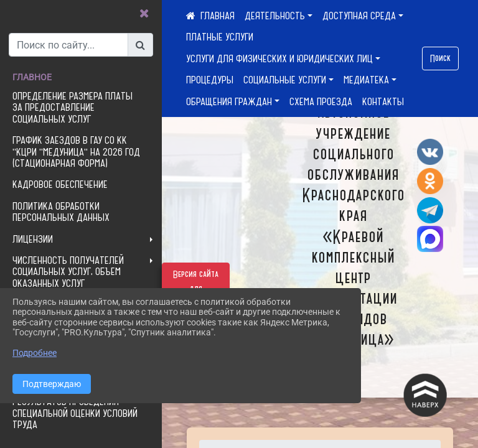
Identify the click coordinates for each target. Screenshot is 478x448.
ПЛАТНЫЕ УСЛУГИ (220, 37)
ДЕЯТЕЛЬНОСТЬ (275, 16)
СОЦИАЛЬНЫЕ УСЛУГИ (285, 80)
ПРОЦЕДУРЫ (210, 80)
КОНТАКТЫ (383, 101)
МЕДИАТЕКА (366, 80)
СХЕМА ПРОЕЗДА (321, 101)
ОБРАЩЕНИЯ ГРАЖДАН (229, 101)
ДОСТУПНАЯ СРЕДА (359, 16)
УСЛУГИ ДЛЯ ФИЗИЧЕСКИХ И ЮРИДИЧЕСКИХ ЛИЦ (279, 58)
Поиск (440, 58)
